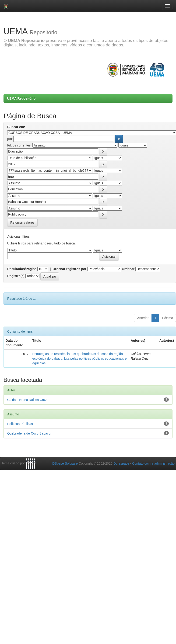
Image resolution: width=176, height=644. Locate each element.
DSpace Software (65, 463)
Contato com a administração (153, 463)
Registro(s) (16, 276)
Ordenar (128, 269)
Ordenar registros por (69, 269)
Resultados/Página (22, 269)
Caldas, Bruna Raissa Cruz (27, 400)
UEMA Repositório (21, 98)
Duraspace (121, 463)
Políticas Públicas (20, 424)
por (10, 139)
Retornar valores (22, 223)
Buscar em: (16, 127)
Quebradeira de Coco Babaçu (29, 433)
